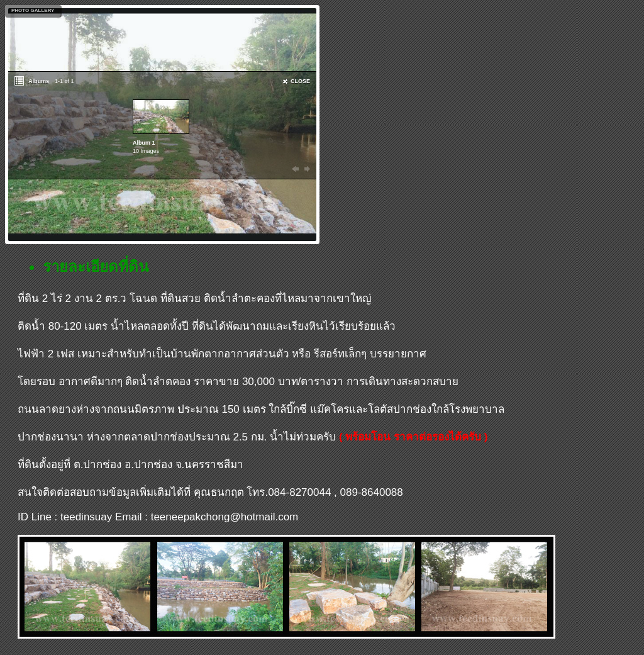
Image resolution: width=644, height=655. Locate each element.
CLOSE (300, 81)
